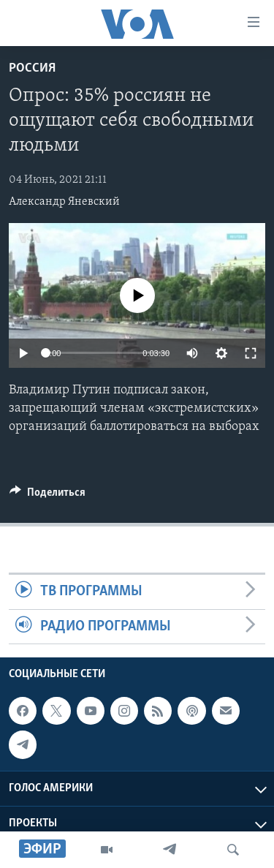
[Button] (47, 496)
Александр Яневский (64, 202)
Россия (32, 68)
